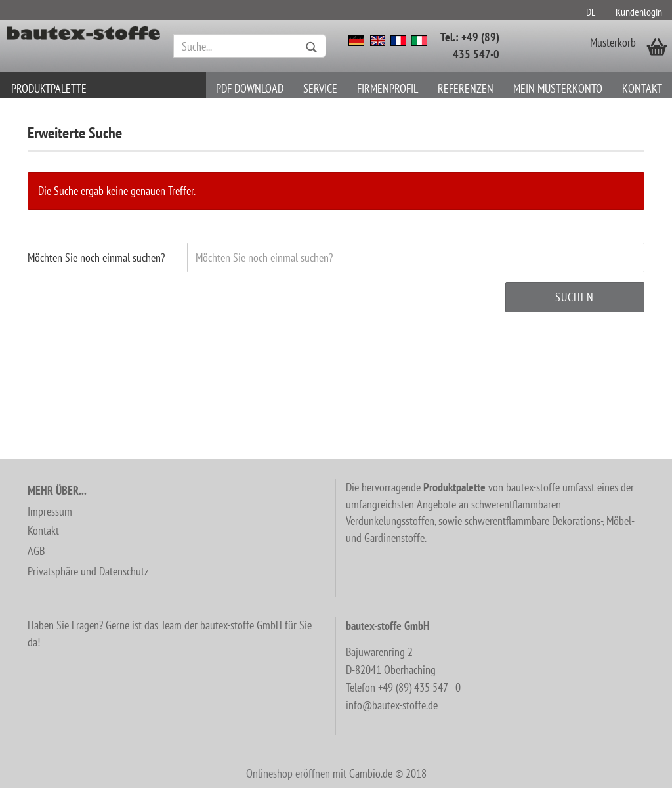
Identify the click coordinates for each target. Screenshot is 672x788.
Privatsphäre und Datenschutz (88, 571)
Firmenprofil (388, 88)
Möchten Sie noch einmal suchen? (96, 258)
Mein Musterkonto (558, 88)
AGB (36, 551)
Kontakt (642, 88)
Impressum (50, 511)
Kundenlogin (639, 12)
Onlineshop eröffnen (288, 773)
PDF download (250, 88)
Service (320, 88)
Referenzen (466, 88)
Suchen (575, 297)
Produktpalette (49, 88)
